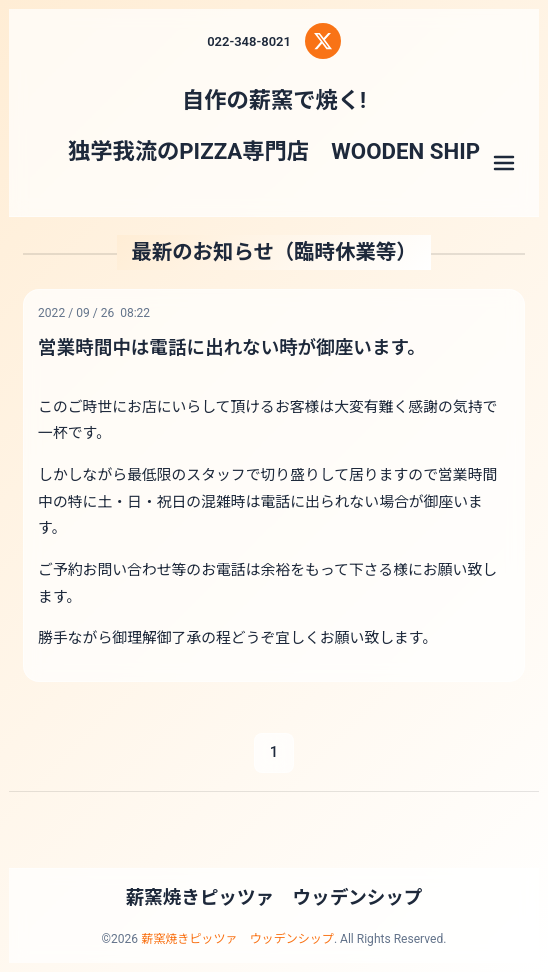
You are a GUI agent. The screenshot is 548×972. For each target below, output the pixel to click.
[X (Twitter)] (323, 41)
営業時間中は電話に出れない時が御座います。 (232, 348)
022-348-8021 (249, 41)
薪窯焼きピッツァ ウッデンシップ (274, 898)
